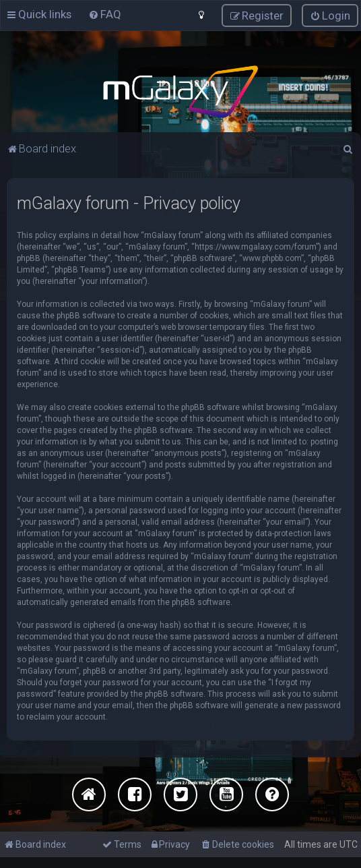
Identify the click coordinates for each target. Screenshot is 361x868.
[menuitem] (105, 14)
